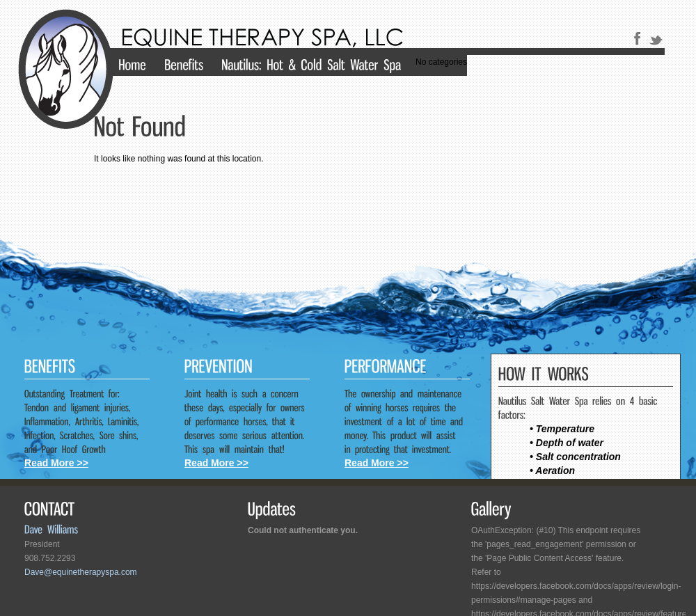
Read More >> (56, 463)
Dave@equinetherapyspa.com (81, 572)
